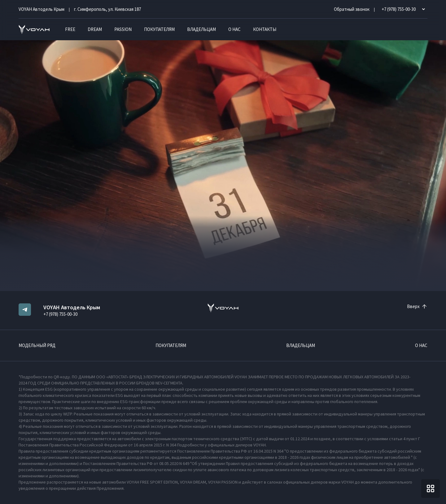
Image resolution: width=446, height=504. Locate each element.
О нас (234, 29)
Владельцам (201, 29)
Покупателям (159, 29)
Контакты (265, 29)
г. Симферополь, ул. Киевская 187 (107, 9)
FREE (70, 29)
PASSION (123, 29)
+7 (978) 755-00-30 (60, 314)
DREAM (95, 29)
